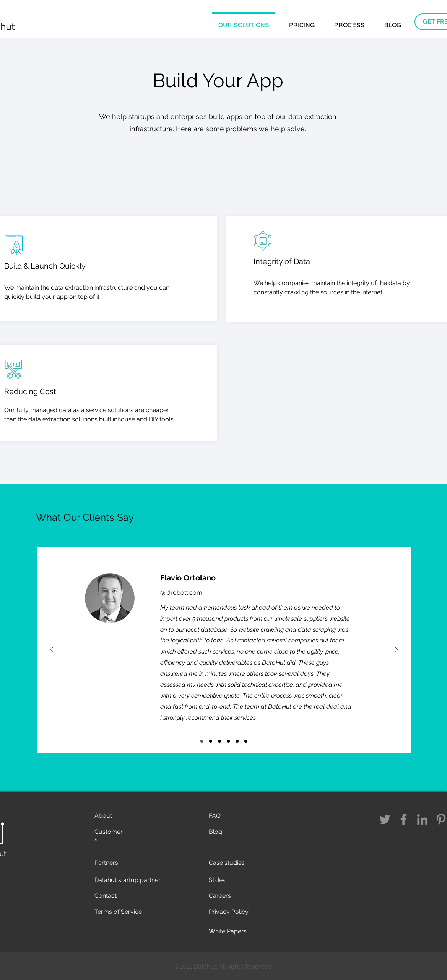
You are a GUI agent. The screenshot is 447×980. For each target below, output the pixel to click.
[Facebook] (404, 819)
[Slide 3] (228, 741)
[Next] (396, 650)
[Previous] (52, 650)
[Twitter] (385, 819)
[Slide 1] (237, 741)
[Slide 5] (202, 741)
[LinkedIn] (422, 819)
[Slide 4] (219, 741)
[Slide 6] (211, 741)
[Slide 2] (246, 741)
